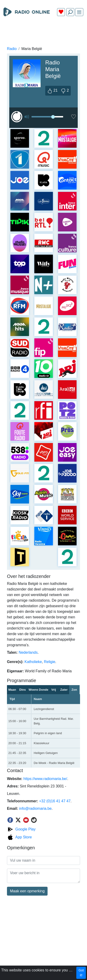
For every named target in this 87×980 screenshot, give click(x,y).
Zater (64, 690)
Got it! (81, 973)
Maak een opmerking (27, 891)
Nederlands (28, 652)
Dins (23, 690)
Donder (44, 690)
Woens (33, 690)
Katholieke (33, 662)
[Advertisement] (43, 31)
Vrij (54, 690)
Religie (50, 662)
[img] (79, 12)
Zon (74, 690)
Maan (12, 690)
